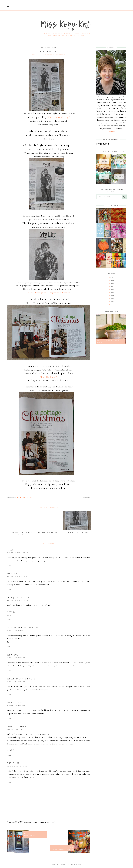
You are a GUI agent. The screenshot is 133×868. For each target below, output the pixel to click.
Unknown (12, 574)
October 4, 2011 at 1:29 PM (16, 706)
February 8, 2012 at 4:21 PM (16, 730)
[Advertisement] (111, 388)
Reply (9, 566)
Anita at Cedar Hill (17, 703)
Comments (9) (85, 498)
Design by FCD (75, 865)
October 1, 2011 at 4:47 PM (16, 631)
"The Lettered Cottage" (58, 117)
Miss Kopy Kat (63, 865)
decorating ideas (46, 55)
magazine (61, 55)
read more (111, 132)
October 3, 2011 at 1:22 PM (16, 682)
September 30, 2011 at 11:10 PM (17, 601)
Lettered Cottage (16, 726)
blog (34, 55)
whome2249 (13, 763)
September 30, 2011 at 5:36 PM (17, 577)
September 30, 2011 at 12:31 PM (17, 553)
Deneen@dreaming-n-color (21, 679)
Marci (10, 550)
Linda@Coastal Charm (19, 598)
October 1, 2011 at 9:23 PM (16, 658)
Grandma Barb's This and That (22, 628)
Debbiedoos (13, 655)
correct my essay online (50, 774)
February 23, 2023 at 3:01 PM (17, 766)
